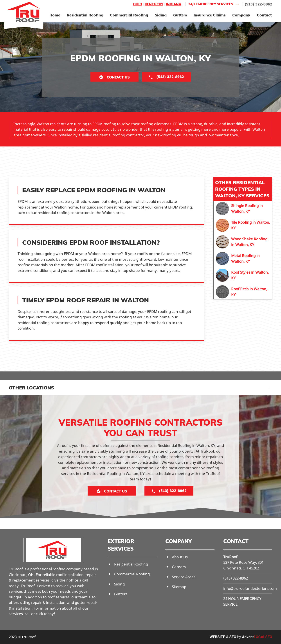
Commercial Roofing (129, 15)
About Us (180, 557)
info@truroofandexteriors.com (250, 588)
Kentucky (154, 4)
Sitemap (179, 587)
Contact (264, 15)
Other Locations (31, 388)
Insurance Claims (210, 15)
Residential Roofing (85, 15)
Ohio (138, 4)
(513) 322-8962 (258, 4)
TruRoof (230, 557)
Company (241, 15)
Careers (179, 567)
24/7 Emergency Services (214, 4)
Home (55, 15)
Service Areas (184, 577)
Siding (161, 15)
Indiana (174, 4)
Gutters (180, 15)
